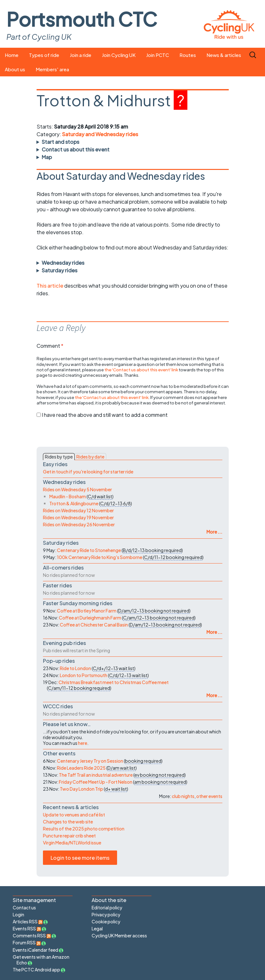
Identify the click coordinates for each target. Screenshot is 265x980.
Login (18, 914)
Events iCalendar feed (35, 950)
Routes (188, 55)
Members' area (52, 69)
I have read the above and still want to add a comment (105, 415)
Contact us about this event (76, 149)
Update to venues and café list (74, 815)
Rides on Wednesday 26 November (79, 524)
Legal (97, 928)
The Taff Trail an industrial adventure (96, 775)
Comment (50, 346)
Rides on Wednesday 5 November (77, 489)
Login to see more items (80, 858)
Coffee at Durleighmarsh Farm (90, 618)
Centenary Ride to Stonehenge (89, 550)
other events (209, 796)
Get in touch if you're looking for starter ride (88, 472)
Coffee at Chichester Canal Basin (94, 625)
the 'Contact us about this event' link (141, 370)
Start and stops (60, 142)
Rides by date (90, 457)
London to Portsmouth (84, 675)
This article (50, 286)
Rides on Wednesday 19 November (78, 517)
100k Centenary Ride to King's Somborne (100, 557)
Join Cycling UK (119, 55)
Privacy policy (106, 914)
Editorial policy (107, 907)
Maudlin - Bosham (68, 496)
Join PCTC (157, 55)
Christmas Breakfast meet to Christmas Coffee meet (114, 682)
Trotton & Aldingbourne (74, 503)
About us (15, 69)
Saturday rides (59, 270)
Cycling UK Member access (119, 935)
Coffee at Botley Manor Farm (87, 611)
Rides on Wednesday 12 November (78, 510)
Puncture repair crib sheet (69, 836)
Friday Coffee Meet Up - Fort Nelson (96, 782)
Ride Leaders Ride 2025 (81, 768)
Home (12, 55)
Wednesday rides (63, 263)
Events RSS (27, 928)
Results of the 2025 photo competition (84, 829)
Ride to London (75, 668)
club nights (183, 796)
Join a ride (80, 55)
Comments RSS (32, 935)
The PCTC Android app (36, 969)
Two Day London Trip (81, 789)
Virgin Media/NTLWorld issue (72, 843)
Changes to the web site (68, 822)
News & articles (224, 55)
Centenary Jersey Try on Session (90, 761)
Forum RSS (27, 942)
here (83, 743)
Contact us (24, 907)
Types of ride (44, 55)
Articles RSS (28, 921)
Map (47, 157)
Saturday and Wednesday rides (100, 134)
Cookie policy (106, 921)
